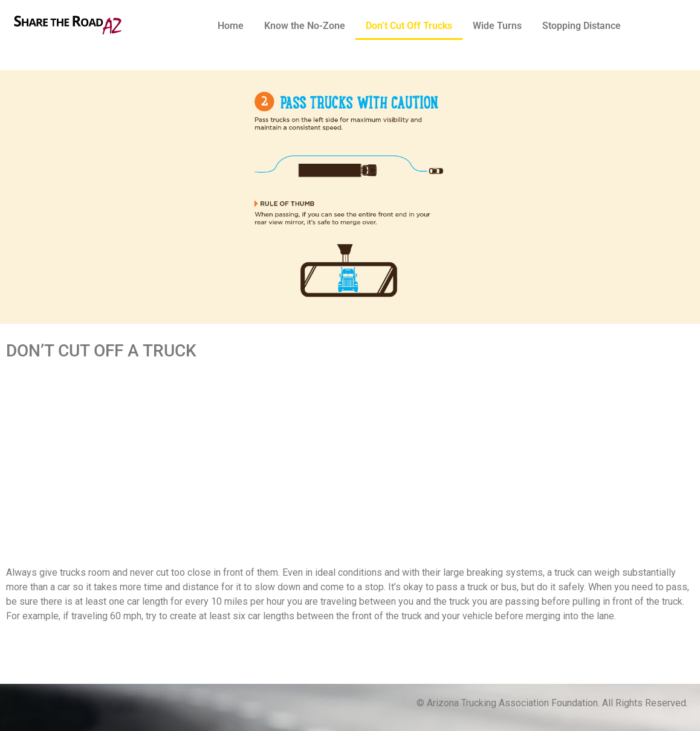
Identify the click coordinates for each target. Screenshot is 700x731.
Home (231, 26)
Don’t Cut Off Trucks (409, 26)
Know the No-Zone (305, 26)
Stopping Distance (582, 26)
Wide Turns (497, 26)
